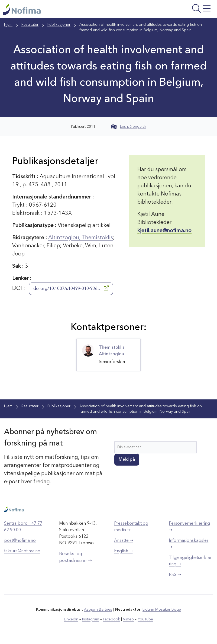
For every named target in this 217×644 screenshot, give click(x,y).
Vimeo (128, 619)
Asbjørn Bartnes (98, 610)
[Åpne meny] (177, 10)
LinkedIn (71, 619)
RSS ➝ (175, 575)
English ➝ (123, 551)
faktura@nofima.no (22, 551)
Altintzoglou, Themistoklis (81, 238)
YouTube (145, 619)
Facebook (111, 619)
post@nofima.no (20, 541)
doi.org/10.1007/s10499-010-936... (71, 288)
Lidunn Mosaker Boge (162, 610)
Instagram (91, 619)
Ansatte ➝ (124, 541)
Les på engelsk (129, 127)
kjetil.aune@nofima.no (164, 231)
